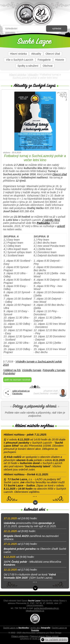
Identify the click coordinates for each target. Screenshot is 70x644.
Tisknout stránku (38, 636)
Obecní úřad (53, 54)
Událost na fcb (12, 370)
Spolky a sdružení (28, 66)
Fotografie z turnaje (54, 370)
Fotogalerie (44, 60)
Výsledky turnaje (32, 370)
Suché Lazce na (16, 628)
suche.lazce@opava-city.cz (46, 608)
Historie (60, 60)
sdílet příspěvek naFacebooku (21, 392)
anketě (61, 226)
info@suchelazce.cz (35, 611)
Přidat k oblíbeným (20, 636)
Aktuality (36, 54)
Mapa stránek (52, 636)
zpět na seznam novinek (17, 380)
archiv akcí (40, 628)
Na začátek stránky (56, 640)
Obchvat (48, 66)
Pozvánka (9, 373)
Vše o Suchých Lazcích (20, 60)
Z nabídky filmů (51, 220)
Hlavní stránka (18, 54)
